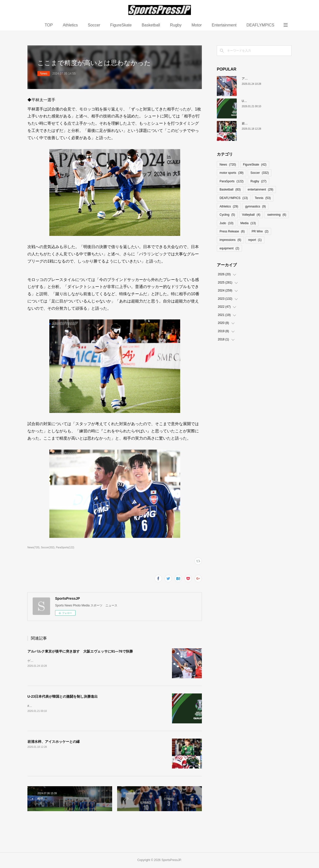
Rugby (176, 25)
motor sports (232, 173)
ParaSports (232, 181)
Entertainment (224, 25)
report (255, 240)
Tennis (263, 198)
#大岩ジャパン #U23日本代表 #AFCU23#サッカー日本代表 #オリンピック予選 (80, 706)
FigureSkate (121, 25)
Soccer (94, 25)
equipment (229, 248)
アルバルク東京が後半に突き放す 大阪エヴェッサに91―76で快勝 (80, 651)
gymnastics (256, 206)
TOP (49, 25)
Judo (226, 223)
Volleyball (251, 215)
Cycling (227, 215)
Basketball (151, 25)
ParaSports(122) (65, 547)
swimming (277, 215)
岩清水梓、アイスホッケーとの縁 (54, 742)
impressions (230, 240)
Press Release (232, 231)
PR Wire (260, 231)
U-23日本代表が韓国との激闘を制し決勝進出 (63, 696)
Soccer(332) (48, 547)
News (44, 74)
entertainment (261, 190)
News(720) (33, 547)
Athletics (70, 25)
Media (248, 223)
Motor (197, 25)
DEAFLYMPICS (260, 25)
